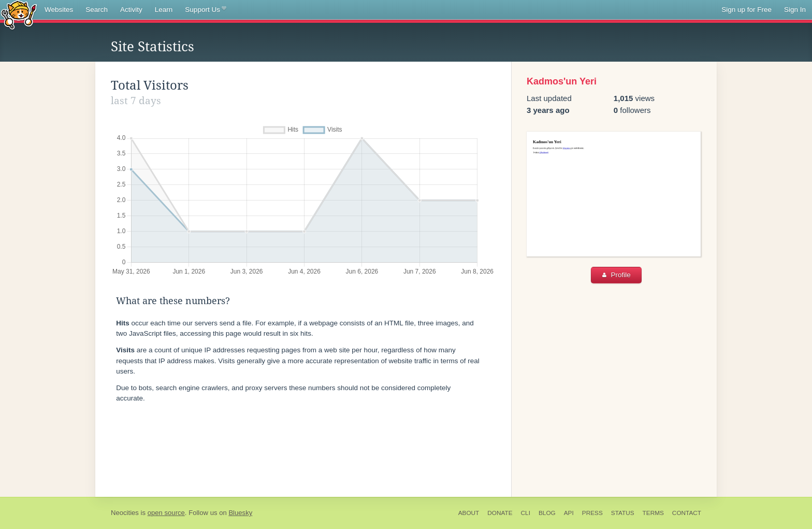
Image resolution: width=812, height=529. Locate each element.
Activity (131, 10)
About (469, 513)
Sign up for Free (746, 10)
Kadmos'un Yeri (562, 81)
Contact (687, 513)
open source (166, 513)
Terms (653, 513)
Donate (500, 513)
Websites (59, 10)
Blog (547, 513)
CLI (526, 513)
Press (592, 513)
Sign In (795, 10)
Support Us (205, 10)
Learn (164, 10)
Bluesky (240, 513)
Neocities (125, 513)
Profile (617, 275)
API (569, 513)
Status (623, 513)
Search (97, 10)
